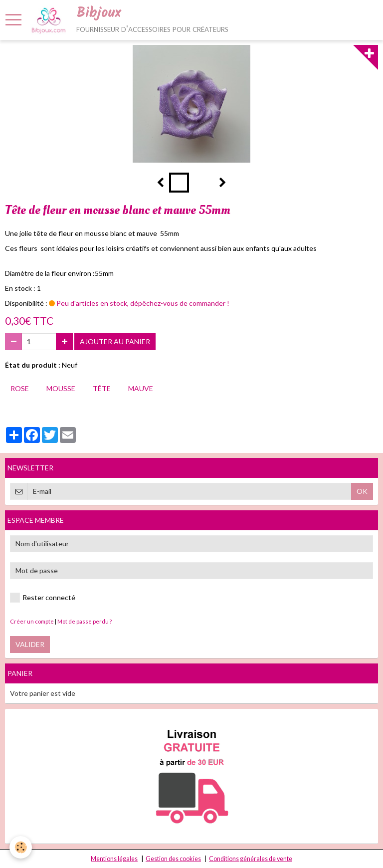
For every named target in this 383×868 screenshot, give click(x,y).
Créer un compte (32, 621)
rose (20, 388)
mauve (141, 388)
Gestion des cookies (173, 859)
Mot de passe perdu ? (85, 621)
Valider (30, 644)
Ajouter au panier (115, 341)
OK (362, 491)
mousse (61, 388)
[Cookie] (21, 847)
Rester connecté (43, 598)
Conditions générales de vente (251, 859)
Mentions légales (114, 859)
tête (102, 388)
